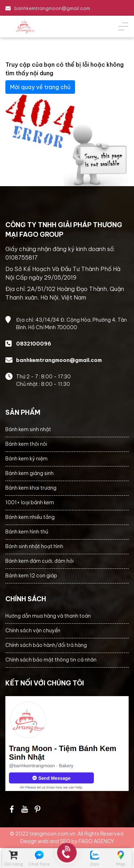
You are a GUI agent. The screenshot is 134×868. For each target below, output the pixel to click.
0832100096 (34, 344)
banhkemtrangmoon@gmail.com (52, 8)
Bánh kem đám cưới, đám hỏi (39, 561)
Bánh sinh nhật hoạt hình (34, 546)
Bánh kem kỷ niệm (26, 459)
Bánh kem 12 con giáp (31, 576)
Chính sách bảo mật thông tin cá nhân (51, 660)
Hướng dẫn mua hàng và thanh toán (48, 616)
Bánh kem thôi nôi (26, 444)
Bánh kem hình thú (27, 532)
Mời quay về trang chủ (40, 87)
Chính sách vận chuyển (33, 630)
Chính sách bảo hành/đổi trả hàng (46, 645)
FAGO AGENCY (96, 841)
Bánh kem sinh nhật (28, 429)
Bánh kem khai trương (31, 488)
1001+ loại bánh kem (30, 502)
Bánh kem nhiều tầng (30, 517)
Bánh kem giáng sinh (29, 473)
